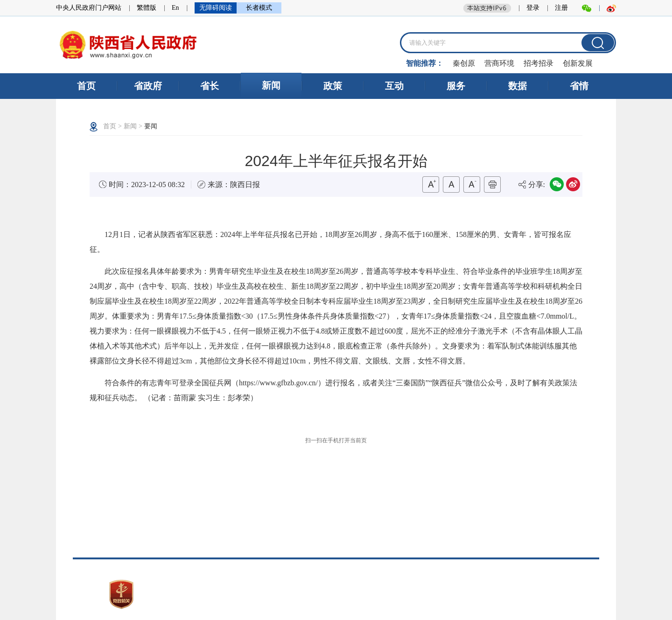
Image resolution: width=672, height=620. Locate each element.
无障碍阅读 (216, 8)
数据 (518, 86)
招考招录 (539, 63)
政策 (333, 86)
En (175, 8)
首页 (86, 86)
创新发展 (578, 63)
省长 (210, 86)
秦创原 (464, 63)
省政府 (148, 86)
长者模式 (259, 8)
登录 (533, 8)
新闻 (271, 85)
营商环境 (499, 63)
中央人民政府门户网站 (89, 8)
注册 (561, 8)
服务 (456, 86)
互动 (394, 86)
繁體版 (147, 8)
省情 (579, 86)
